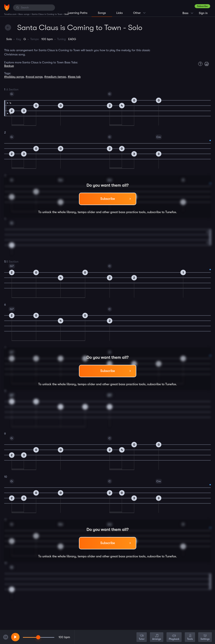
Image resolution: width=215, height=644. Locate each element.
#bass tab (74, 77)
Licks (119, 13)
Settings (205, 637)
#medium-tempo (55, 77)
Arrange (157, 637)
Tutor (142, 637)
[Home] (7, 7)
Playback (174, 637)
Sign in (203, 13)
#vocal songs (34, 77)
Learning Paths (78, 13)
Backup (9, 66)
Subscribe (202, 6)
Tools (190, 637)
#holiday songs (14, 77)
